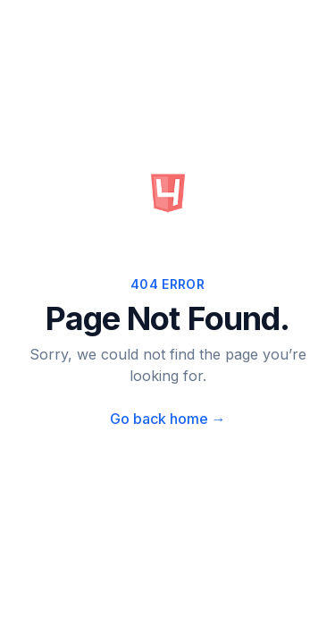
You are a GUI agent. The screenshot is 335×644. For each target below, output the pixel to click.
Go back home (168, 419)
